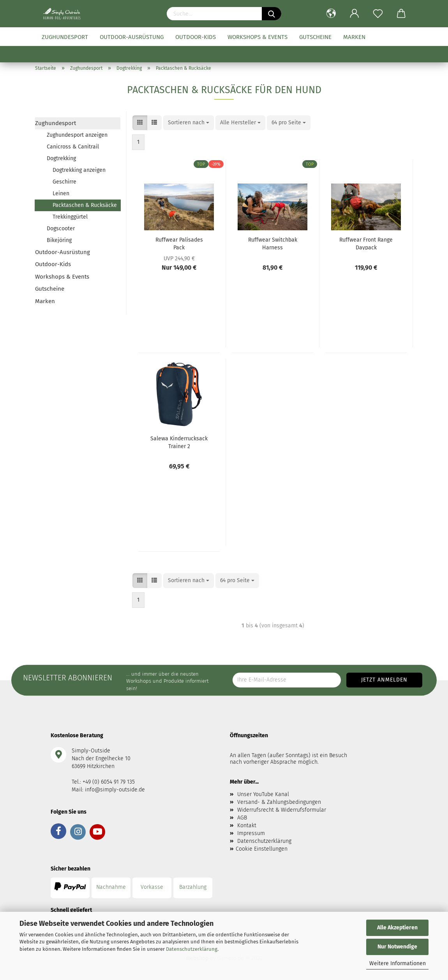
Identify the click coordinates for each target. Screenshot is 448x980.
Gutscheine (315, 37)
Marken (354, 37)
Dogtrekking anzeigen (79, 170)
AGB (242, 818)
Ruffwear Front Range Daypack (366, 243)
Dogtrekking (61, 158)
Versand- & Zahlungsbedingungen (279, 802)
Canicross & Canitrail (73, 147)
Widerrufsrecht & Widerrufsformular (282, 810)
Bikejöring (59, 240)
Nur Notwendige (397, 947)
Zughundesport (65, 37)
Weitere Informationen (398, 963)
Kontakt (247, 825)
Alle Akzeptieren (397, 928)
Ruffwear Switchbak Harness (273, 243)
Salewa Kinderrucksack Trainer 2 (179, 442)
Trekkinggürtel (70, 217)
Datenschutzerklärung (192, 949)
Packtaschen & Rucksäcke (85, 205)
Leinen (61, 193)
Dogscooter (61, 229)
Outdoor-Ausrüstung (132, 37)
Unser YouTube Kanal (263, 794)
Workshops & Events (258, 37)
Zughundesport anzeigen (77, 135)
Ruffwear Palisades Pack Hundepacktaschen (179, 243)
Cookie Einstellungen (262, 849)
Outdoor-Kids (196, 37)
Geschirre (64, 182)
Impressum (251, 833)
